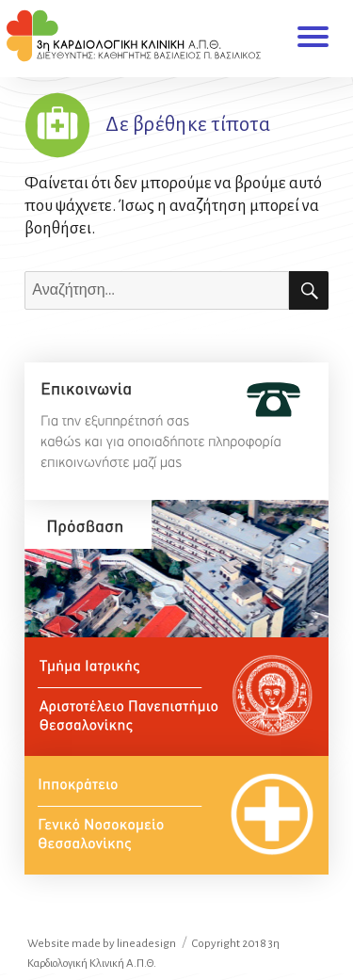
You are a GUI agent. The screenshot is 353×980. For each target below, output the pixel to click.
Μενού (313, 35)
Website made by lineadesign (102, 944)
